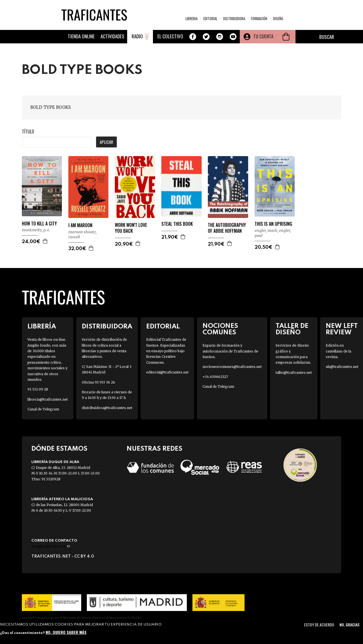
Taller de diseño (292, 329)
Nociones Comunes (220, 329)
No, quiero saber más (66, 632)
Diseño (278, 18)
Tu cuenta (263, 36)
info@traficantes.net (51, 546)
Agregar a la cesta (45, 241)
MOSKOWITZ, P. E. (36, 230)
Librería (42, 327)
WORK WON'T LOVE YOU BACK (131, 228)
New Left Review (342, 329)
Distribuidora (234, 18)
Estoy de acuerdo (319, 625)
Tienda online (81, 36)
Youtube (233, 37)
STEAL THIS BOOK (177, 224)
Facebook (193, 37)
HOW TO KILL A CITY (39, 224)
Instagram (220, 37)
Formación (259, 18)
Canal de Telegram (43, 409)
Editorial (210, 18)
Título (28, 131)
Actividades (112, 36)
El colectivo (170, 36)
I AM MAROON (80, 225)
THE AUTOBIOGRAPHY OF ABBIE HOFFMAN (227, 228)
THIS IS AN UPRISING (273, 224)
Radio (137, 36)
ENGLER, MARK (266, 231)
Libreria (191, 18)
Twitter (206, 37)
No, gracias (349, 625)
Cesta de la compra (286, 37)
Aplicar (106, 142)
